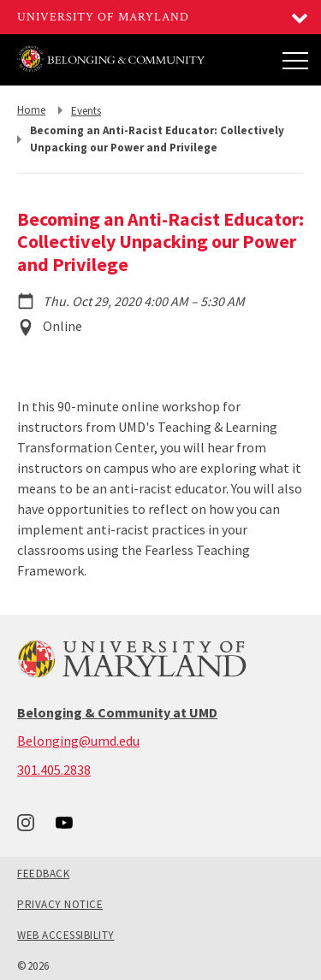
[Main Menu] (295, 60)
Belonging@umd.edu (78, 741)
